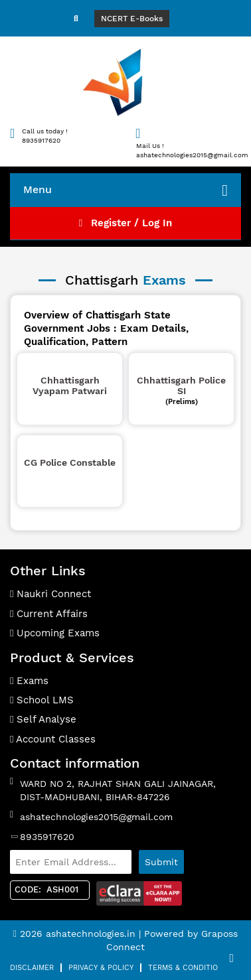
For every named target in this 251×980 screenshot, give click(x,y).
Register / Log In (126, 223)
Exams (29, 681)
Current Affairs (49, 614)
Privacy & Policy (101, 968)
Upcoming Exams (55, 633)
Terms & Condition (186, 968)
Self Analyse (43, 719)
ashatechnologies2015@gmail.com (96, 817)
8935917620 (47, 837)
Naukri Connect (50, 594)
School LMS (42, 700)
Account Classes (53, 739)
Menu (126, 190)
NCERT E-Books (132, 19)
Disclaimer (32, 968)
